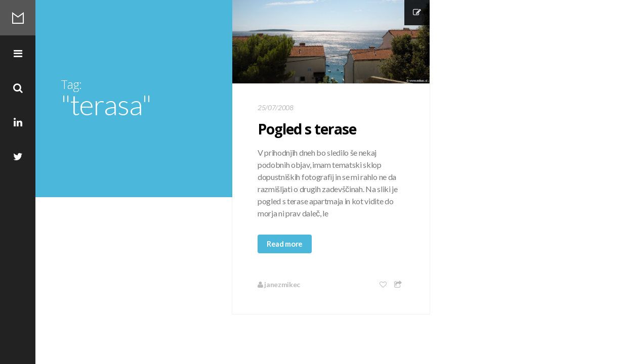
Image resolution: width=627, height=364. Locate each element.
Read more (285, 244)
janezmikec (279, 284)
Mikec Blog (18, 18)
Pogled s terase (307, 129)
